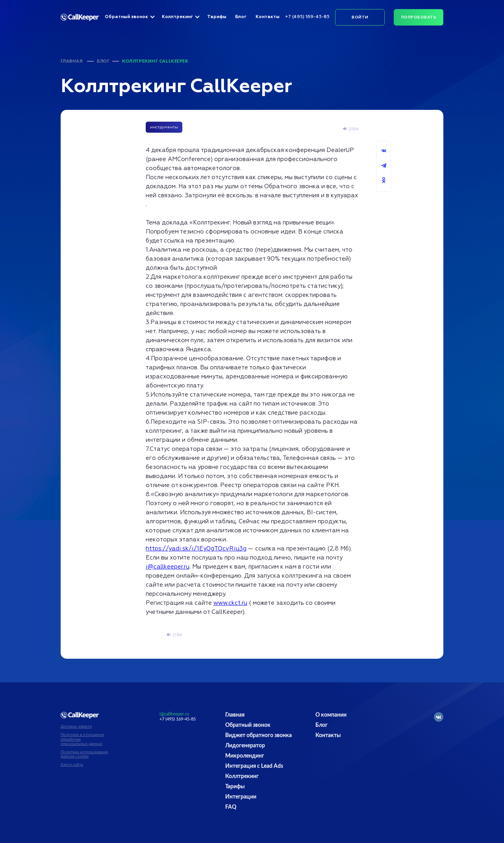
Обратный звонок (126, 17)
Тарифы (217, 17)
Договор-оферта (76, 726)
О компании (331, 715)
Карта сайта (72, 765)
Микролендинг (245, 756)
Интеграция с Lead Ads (254, 766)
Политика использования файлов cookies (84, 754)
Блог (241, 17)
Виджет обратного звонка (258, 736)
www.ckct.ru (230, 603)
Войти (360, 17)
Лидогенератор (245, 746)
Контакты (268, 17)
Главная (72, 61)
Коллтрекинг (177, 17)
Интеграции (241, 797)
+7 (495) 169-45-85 (307, 17)
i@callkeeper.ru (168, 567)
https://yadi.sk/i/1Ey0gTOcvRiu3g (196, 549)
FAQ (231, 807)
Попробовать (419, 17)
